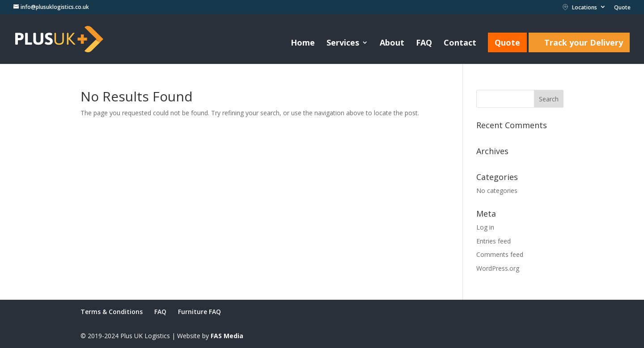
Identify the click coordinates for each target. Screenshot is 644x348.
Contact (460, 44)
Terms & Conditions (112, 312)
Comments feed (500, 254)
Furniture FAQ (199, 312)
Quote (622, 8)
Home (303, 44)
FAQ (424, 44)
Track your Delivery (584, 42)
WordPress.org (498, 268)
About (392, 44)
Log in (485, 227)
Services (343, 44)
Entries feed (494, 241)
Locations (580, 8)
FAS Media (227, 336)
